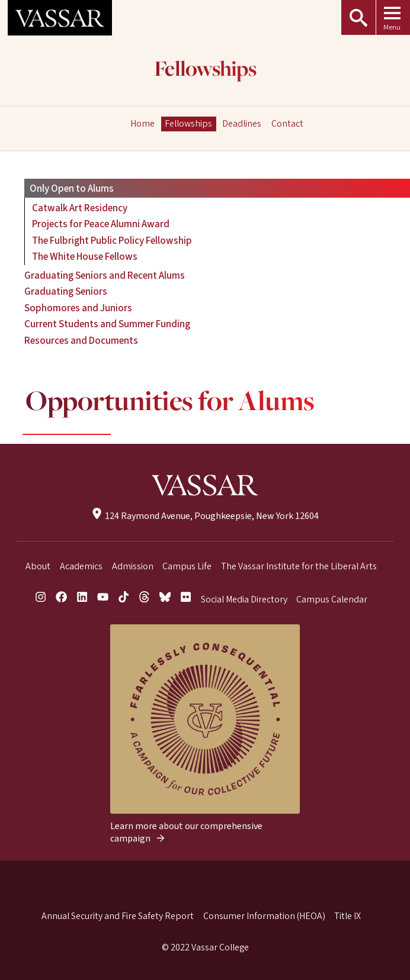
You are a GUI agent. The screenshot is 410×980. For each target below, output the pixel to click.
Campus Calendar (332, 599)
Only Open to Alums (72, 188)
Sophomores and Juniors (78, 308)
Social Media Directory (244, 599)
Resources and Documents (81, 341)
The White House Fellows (85, 257)
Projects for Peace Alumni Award (101, 224)
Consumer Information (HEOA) (264, 916)
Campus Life (187, 566)
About (38, 566)
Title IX (347, 916)
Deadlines (242, 124)
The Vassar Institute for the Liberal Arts (299, 566)
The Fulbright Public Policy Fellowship (112, 241)
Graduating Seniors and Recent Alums (105, 275)
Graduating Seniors (66, 291)
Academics (81, 566)
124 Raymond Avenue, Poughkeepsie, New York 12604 (205, 516)
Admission (133, 566)
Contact (287, 124)
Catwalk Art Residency (80, 208)
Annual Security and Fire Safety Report (118, 916)
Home (142, 124)
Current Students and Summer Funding (107, 324)
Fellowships (205, 70)
